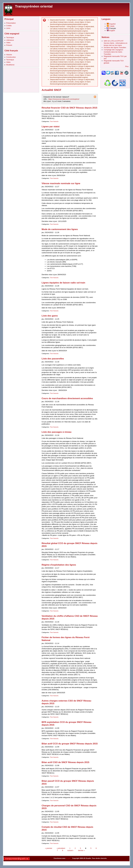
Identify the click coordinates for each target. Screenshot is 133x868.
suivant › (71, 850)
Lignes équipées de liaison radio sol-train (63, 283)
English (111, 31)
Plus (127, 66)
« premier (49, 848)
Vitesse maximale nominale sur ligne (61, 183)
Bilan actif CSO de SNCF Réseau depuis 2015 (66, 762)
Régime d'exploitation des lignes (59, 565)
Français (111, 28)
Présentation (11, 23)
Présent (9, 45)
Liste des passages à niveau (57, 432)
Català (111, 26)
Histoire (9, 55)
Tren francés (54, 121)
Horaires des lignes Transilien (115, 47)
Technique (10, 38)
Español (111, 24)
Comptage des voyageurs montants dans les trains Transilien (113, 52)
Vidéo (8, 43)
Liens (8, 28)
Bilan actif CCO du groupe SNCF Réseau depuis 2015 (70, 744)
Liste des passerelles (53, 359)
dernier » (81, 850)
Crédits (9, 26)
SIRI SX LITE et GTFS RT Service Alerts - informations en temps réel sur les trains (116, 43)
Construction (11, 57)
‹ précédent (61, 848)
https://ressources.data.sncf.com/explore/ (64, 99)
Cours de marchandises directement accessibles (67, 398)
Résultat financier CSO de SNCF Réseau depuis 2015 (69, 108)
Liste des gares (50, 316)
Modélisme (10, 65)
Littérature (10, 40)
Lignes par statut (51, 127)
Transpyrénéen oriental (34, 6)
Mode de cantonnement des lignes (60, 229)
